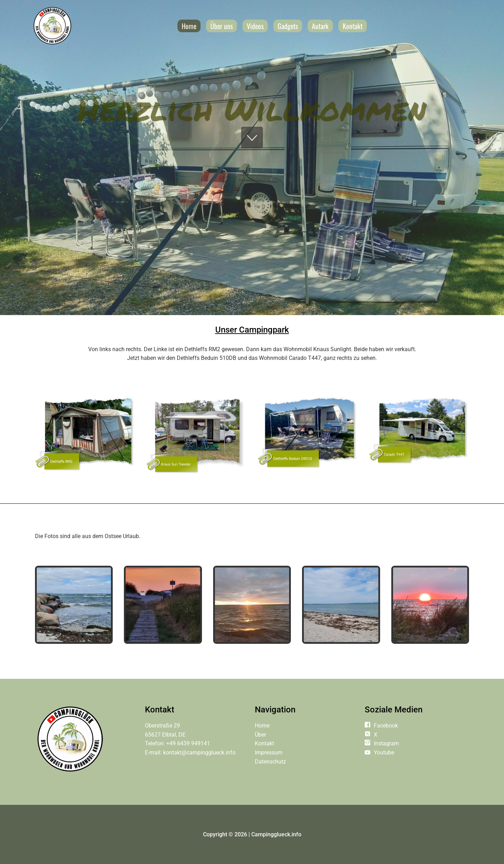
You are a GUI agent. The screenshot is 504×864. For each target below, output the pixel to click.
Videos (255, 26)
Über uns (222, 26)
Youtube (384, 752)
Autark (320, 26)
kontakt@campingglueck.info (199, 752)
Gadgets (288, 26)
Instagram (386, 743)
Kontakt (353, 26)
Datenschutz (270, 762)
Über (260, 735)
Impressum (269, 752)
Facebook (386, 726)
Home (189, 26)
